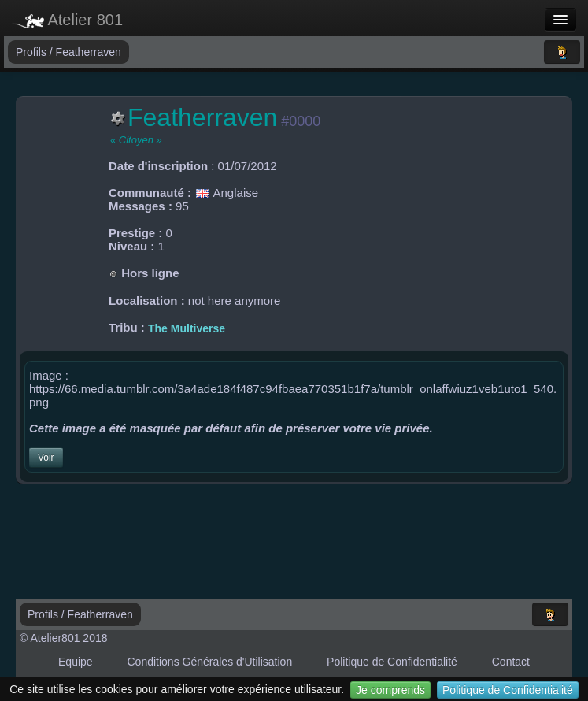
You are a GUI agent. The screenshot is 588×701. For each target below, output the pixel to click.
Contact (511, 662)
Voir (46, 458)
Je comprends (390, 690)
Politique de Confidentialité (508, 690)
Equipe (76, 662)
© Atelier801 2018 (64, 638)
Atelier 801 (67, 20)
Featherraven (89, 52)
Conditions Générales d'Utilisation (210, 662)
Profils (33, 52)
